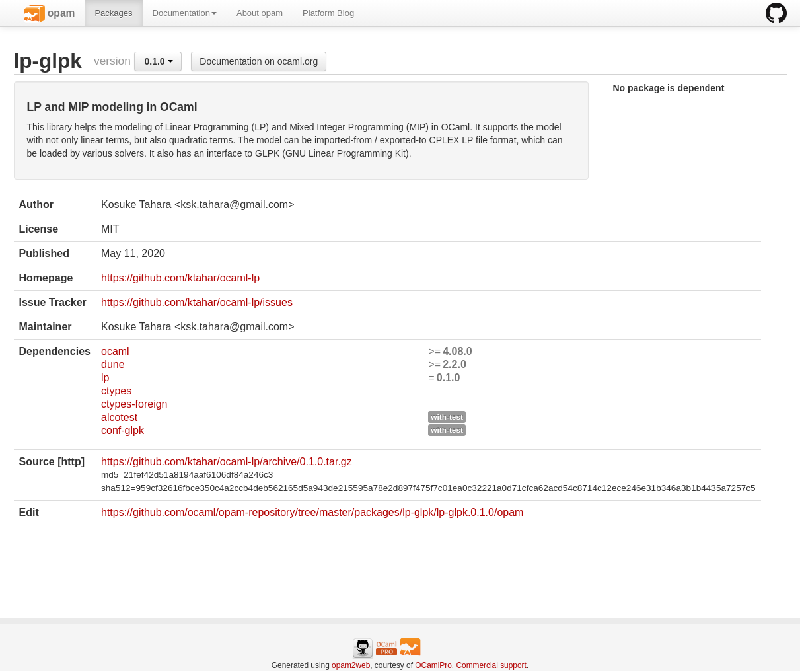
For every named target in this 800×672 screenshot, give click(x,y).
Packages (113, 13)
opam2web (351, 665)
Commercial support (491, 665)
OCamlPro (433, 665)
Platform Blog (328, 13)
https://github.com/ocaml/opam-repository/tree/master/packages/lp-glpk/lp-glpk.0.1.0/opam (312, 512)
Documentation (185, 13)
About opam (260, 13)
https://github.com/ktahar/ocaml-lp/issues (197, 302)
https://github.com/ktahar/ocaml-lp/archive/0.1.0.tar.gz (227, 462)
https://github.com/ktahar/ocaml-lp (180, 278)
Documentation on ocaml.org (259, 61)
